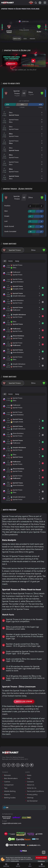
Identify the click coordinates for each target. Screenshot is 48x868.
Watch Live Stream (24, 701)
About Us (31, 785)
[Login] (40, 3)
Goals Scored (9, 226)
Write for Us (32, 788)
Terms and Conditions (36, 791)
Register (12, 63)
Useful (30, 865)
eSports (7, 794)
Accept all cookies (41, 858)
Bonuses (7, 775)
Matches (18, 865)
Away (17, 261)
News (29, 775)
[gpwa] (21, 834)
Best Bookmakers (11, 778)
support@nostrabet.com (12, 823)
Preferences (41, 861)
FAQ (29, 778)
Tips (6, 788)
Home (10, 261)
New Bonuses (42, 865)
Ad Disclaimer (32, 801)
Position (7, 206)
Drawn (7, 216)
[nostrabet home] (10, 752)
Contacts (30, 782)
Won (6, 211)
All (5, 261)
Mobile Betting (10, 791)
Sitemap (30, 798)
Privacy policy (32, 794)
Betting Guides (10, 798)
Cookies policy (15, 861)
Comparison (9, 785)
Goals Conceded (10, 231)
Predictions (6, 865)
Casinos (7, 782)
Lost (6, 221)
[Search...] (36, 3)
